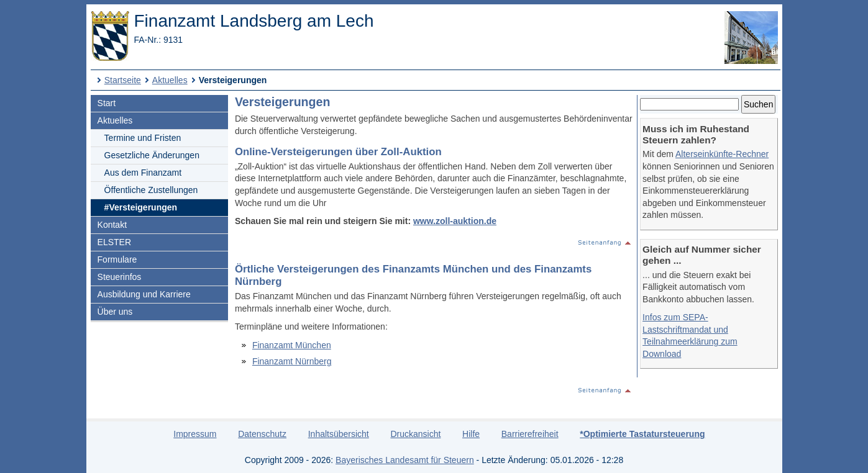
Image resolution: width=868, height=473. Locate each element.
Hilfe (471, 434)
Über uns (115, 312)
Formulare (117, 259)
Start (107, 103)
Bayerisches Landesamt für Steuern (405, 460)
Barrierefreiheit (530, 434)
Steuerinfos (120, 277)
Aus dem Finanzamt (143, 173)
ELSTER (114, 242)
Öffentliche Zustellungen (151, 190)
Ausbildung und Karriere (144, 294)
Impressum (195, 434)
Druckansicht (415, 434)
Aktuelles (170, 80)
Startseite (123, 80)
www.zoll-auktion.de (455, 221)
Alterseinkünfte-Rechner (722, 154)
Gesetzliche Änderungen (152, 155)
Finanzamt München (292, 345)
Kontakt (112, 225)
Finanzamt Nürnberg (292, 361)
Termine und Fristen (143, 138)
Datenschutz (262, 434)
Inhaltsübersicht (339, 434)
